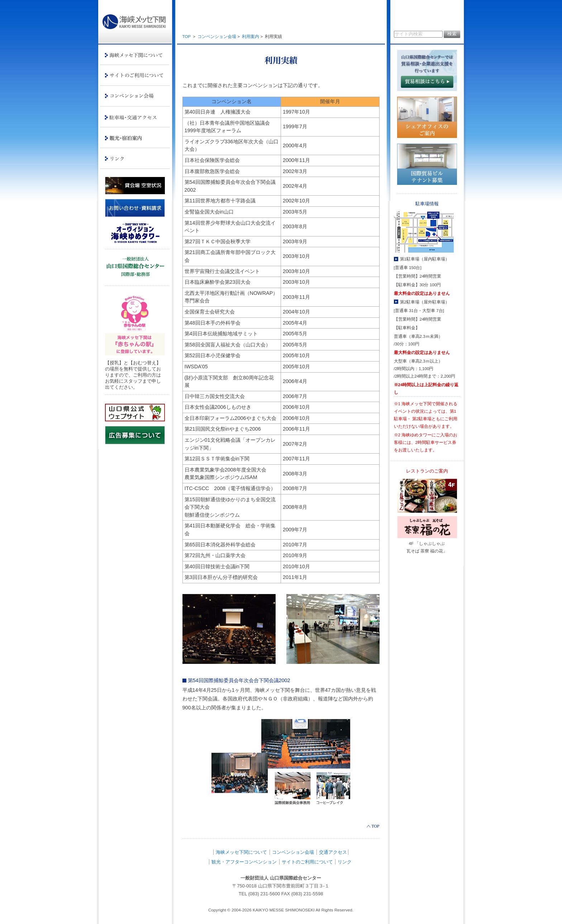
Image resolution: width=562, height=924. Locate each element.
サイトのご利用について (307, 862)
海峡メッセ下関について (241, 852)
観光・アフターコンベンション (244, 862)
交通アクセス (333, 852)
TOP (187, 37)
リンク (345, 862)
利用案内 (251, 37)
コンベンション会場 (217, 37)
